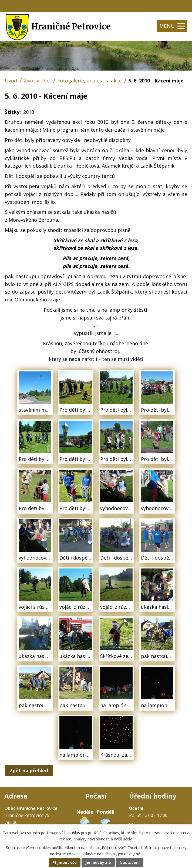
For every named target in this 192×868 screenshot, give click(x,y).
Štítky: (13, 112)
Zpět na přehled (29, 770)
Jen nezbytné (98, 862)
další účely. (123, 839)
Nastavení (130, 862)
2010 (29, 112)
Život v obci (37, 81)
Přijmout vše (65, 862)
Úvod (11, 81)
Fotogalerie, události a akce (89, 81)
